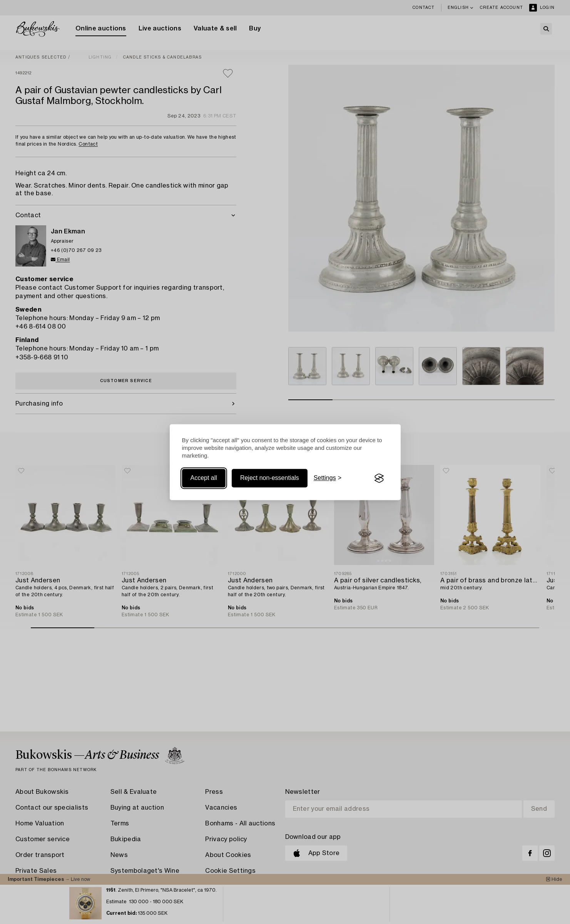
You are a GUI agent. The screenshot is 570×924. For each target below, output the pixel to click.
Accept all (204, 478)
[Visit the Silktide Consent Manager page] (379, 478)
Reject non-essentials (270, 478)
